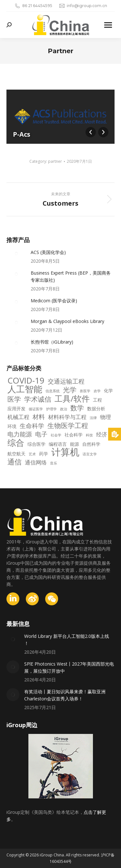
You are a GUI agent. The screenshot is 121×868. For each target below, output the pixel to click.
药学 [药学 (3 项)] (44, 454)
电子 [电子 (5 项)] (41, 434)
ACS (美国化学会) (48, 252)
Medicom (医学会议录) (54, 301)
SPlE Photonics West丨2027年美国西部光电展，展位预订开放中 (69, 667)
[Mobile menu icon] (108, 25)
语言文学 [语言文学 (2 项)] (90, 454)
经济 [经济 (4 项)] (102, 434)
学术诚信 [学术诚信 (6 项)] (38, 399)
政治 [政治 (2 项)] (64, 409)
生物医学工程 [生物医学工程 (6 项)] (68, 425)
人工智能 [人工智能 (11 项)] (25, 389)
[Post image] (16, 254)
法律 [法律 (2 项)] (93, 418)
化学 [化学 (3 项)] (108, 390)
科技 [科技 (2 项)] (89, 435)
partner (55, 161)
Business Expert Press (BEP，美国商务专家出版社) (71, 276)
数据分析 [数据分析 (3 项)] (96, 409)
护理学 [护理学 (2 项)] (51, 409)
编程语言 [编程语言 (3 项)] (58, 444)
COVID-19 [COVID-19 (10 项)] (26, 381)
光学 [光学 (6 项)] (70, 390)
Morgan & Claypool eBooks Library (67, 321)
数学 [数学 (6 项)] (77, 408)
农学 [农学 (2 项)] (97, 391)
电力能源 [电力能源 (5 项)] (20, 434)
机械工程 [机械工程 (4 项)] (18, 417)
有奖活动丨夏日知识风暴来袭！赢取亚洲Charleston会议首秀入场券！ (65, 695)
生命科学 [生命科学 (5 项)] (32, 426)
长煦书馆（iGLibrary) (52, 342)
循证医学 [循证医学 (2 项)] (36, 409)
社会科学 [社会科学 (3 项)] (74, 435)
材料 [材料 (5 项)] (39, 417)
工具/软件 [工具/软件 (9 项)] (72, 399)
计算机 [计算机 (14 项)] (65, 452)
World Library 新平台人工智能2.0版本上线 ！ (67, 640)
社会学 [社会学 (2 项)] (56, 435)
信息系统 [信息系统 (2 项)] (53, 391)
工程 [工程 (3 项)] (97, 400)
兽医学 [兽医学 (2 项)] (85, 391)
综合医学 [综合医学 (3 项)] (36, 444)
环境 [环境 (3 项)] (12, 426)
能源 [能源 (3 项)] (75, 444)
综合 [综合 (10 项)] (16, 443)
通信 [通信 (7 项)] (15, 462)
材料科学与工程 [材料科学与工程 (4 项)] (67, 417)
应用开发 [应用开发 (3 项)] (16, 409)
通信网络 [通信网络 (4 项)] (36, 463)
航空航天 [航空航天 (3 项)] (16, 454)
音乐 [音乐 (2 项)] (54, 463)
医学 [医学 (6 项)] (14, 399)
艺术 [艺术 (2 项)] (32, 454)
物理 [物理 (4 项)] (106, 417)
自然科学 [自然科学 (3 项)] (91, 444)
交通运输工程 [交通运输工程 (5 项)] (66, 381)
